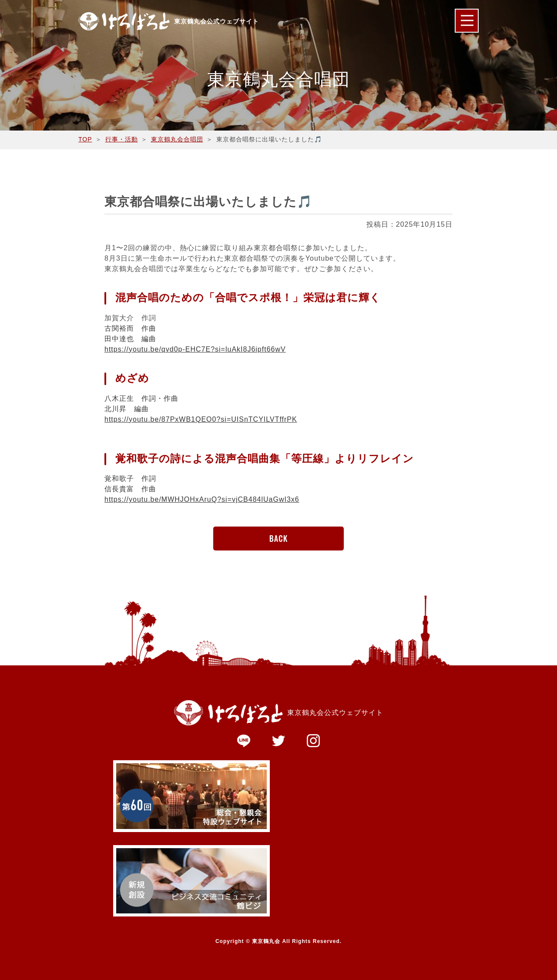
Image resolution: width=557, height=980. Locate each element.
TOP (85, 139)
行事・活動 (122, 139)
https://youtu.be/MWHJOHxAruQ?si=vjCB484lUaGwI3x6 (202, 499)
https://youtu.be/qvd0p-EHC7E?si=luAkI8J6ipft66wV (195, 349)
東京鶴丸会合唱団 (177, 139)
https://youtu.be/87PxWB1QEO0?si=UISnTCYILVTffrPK (201, 419)
